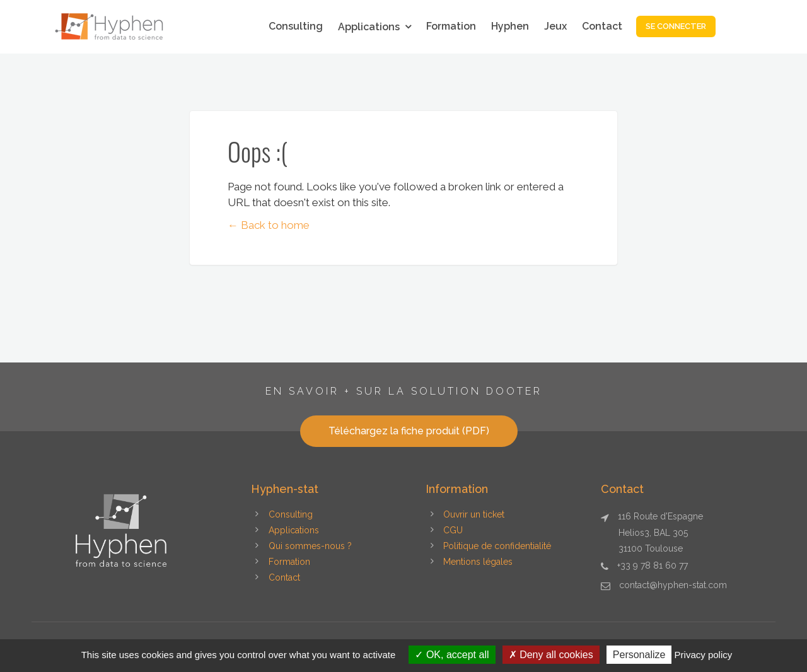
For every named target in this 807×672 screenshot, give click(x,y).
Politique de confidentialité (497, 546)
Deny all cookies (551, 655)
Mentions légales (478, 562)
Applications (369, 27)
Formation (451, 26)
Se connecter (676, 26)
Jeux (555, 26)
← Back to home (269, 225)
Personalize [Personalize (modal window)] (639, 655)
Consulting (296, 26)
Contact (602, 26)
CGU (453, 530)
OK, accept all (452, 655)
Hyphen (510, 26)
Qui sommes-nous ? (310, 546)
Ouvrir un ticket (474, 514)
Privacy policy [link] (704, 655)
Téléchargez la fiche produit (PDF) (409, 431)
